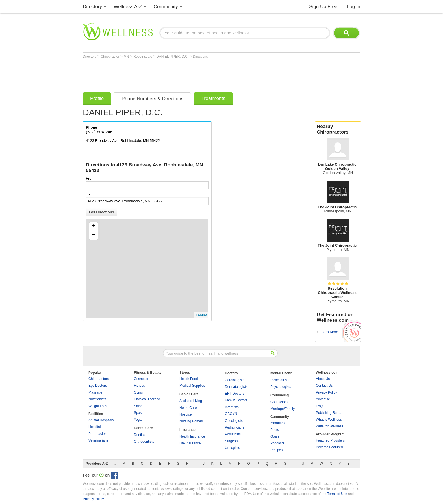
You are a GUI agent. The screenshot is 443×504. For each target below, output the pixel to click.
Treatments (213, 98)
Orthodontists (144, 442)
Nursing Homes (191, 421)
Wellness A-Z (128, 7)
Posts (275, 430)
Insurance (187, 430)
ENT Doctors (234, 394)
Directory (92, 7)
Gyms (138, 392)
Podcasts (277, 443)
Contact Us (324, 386)
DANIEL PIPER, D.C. (173, 57)
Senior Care (189, 394)
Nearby (338, 129)
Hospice (185, 414)
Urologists (232, 448)
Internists (232, 407)
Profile (97, 98)
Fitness (139, 386)
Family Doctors (236, 400)
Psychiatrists (280, 380)
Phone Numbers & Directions (152, 99)
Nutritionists (97, 399)
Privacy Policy (326, 392)
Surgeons (232, 441)
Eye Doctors (98, 386)
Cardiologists (235, 380)
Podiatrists (233, 434)
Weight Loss (98, 406)
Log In (354, 7)
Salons (139, 406)
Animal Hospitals (101, 420)
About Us (323, 379)
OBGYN (231, 414)
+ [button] (94, 227)
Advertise (323, 399)
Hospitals (95, 427)
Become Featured (329, 447)
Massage (95, 392)
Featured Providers (330, 440)
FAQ (319, 406)
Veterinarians (98, 440)
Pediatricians (235, 427)
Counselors (279, 402)
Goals (275, 436)
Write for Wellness (330, 426)
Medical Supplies (192, 386)
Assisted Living (191, 401)
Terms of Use (337, 494)
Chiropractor (110, 57)
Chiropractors (99, 379)
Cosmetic (141, 379)
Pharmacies (97, 434)
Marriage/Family (283, 409)
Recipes (276, 450)
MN (127, 57)
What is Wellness (329, 420)
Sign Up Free (323, 7)
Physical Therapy (147, 399)
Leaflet (201, 315)
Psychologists (281, 387)
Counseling (280, 395)
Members (277, 423)
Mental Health (281, 373)
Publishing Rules (328, 413)
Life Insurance (190, 443)
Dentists (140, 435)
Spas (138, 413)
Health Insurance (192, 436)
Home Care (188, 408)
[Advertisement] (186, 74)
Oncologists (234, 421)
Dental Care (143, 428)
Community (166, 7)
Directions (200, 57)
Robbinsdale (143, 57)
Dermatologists (236, 387)
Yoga (138, 420)
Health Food (189, 379)
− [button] (94, 235)
